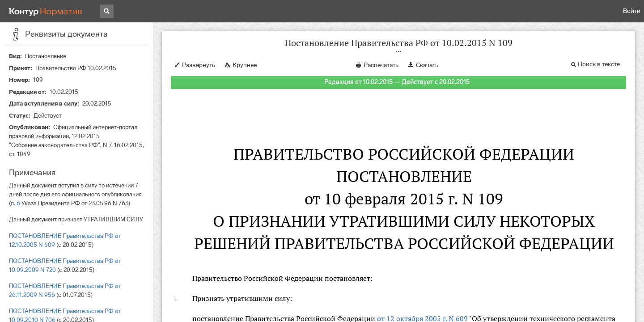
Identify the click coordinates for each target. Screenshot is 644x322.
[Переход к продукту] (46, 11)
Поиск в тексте (599, 64)
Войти (632, 11)
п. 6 (15, 203)
